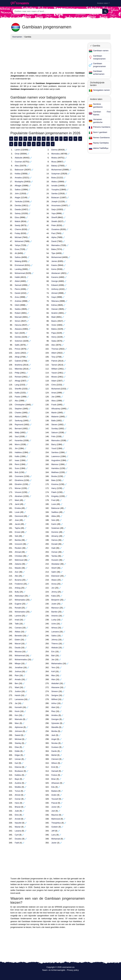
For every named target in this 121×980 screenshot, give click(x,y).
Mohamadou (20, 600)
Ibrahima (19, 365)
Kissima (55, 484)
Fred (53, 500)
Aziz (17, 572)
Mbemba (19, 369)
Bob (16, 472)
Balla (54, 421)
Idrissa (54, 628)
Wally (17, 433)
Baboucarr (19, 170)
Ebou (17, 217)
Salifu (17, 345)
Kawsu (54, 265)
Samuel (18, 285)
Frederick (19, 584)
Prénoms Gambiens (102, 127)
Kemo (54, 269)
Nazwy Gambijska (101, 143)
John (17, 194)
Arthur (54, 703)
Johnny (54, 640)
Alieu (17, 166)
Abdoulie (19, 158)
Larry (54, 835)
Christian (19, 556)
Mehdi (54, 755)
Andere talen (103, 3)
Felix (53, 437)
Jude (17, 811)
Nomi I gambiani (100, 132)
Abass (54, 580)
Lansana (55, 632)
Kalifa (17, 393)
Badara (54, 791)
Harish (18, 695)
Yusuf (54, 448)
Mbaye (18, 664)
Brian (54, 779)
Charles (18, 413)
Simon (17, 321)
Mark (17, 500)
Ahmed (54, 293)
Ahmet (18, 795)
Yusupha (55, 190)
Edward (55, 285)
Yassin (54, 373)
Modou (54, 158)
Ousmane (19, 476)
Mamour (55, 464)
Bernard (18, 429)
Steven (54, 425)
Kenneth (18, 707)
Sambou (55, 452)
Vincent (18, 492)
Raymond (19, 425)
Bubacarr (55, 198)
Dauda (18, 648)
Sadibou (55, 512)
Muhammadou (21, 660)
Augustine (56, 460)
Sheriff (54, 217)
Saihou (18, 257)
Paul (53, 233)
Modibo (18, 787)
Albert (54, 353)
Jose (17, 520)
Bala (53, 480)
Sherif (54, 568)
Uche (54, 624)
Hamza (54, 540)
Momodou (56, 154)
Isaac (17, 460)
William (54, 369)
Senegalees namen (101, 90)
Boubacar (19, 771)
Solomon (19, 341)
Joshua (18, 671)
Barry (54, 444)
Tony (53, 357)
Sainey (18, 213)
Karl (16, 763)
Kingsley (55, 496)
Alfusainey (56, 409)
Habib (17, 277)
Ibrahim (55, 313)
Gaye (54, 297)
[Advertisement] (48, 56)
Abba (54, 516)
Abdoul (18, 417)
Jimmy (54, 592)
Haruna (18, 325)
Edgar (17, 755)
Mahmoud (19, 560)
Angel (54, 739)
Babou (54, 329)
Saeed (18, 735)
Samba (54, 194)
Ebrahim (18, 484)
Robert (18, 313)
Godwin (55, 827)
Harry (54, 488)
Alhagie (18, 186)
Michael (18, 237)
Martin (54, 413)
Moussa (18, 652)
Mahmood (56, 819)
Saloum (55, 433)
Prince (17, 349)
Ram (17, 675)
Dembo (18, 337)
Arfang (18, 588)
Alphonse (19, 727)
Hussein (55, 560)
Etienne (18, 767)
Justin (54, 604)
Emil (53, 767)
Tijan (53, 253)
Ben (16, 683)
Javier (54, 843)
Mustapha (19, 182)
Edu (53, 787)
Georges (55, 719)
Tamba (54, 556)
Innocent (18, 544)
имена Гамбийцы (101, 148)
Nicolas (55, 743)
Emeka (18, 508)
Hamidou (55, 468)
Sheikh (54, 221)
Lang (17, 385)
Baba (54, 249)
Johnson (18, 731)
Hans (17, 803)
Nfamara (55, 301)
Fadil (17, 843)
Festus (54, 775)
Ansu (17, 297)
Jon (53, 588)
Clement (55, 759)
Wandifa (55, 727)
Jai (16, 703)
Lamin (17, 150)
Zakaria (18, 564)
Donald (54, 544)
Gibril (17, 305)
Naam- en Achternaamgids (54, 970)
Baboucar (55, 508)
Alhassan (55, 783)
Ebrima (54, 150)
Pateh (54, 492)
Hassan (55, 309)
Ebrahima (19, 480)
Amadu (18, 679)
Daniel (17, 293)
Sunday (55, 429)
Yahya (17, 245)
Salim (54, 572)
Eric (53, 652)
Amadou (18, 178)
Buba (54, 178)
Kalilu (17, 456)
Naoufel (18, 823)
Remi (17, 464)
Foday (17, 233)
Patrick (54, 361)
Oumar (18, 799)
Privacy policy (73, 970)
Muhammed (56, 170)
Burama (18, 580)
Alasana (18, 329)
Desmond (19, 516)
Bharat (18, 807)
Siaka (54, 341)
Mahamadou (57, 664)
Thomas (55, 349)
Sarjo (54, 209)
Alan (53, 679)
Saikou (18, 190)
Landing (18, 269)
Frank (54, 405)
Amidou (55, 715)
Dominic (55, 532)
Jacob (17, 524)
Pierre (17, 289)
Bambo (54, 612)
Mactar (18, 827)
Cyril (17, 835)
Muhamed (56, 389)
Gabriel (18, 361)
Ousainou (55, 229)
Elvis (17, 815)
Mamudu (19, 719)
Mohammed (56, 257)
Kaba (54, 596)
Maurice (55, 815)
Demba (18, 205)
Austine (18, 783)
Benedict (19, 636)
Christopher (20, 405)
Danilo (54, 751)
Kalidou (18, 775)
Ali (16, 253)
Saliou (54, 636)
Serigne (55, 695)
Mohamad (56, 839)
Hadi (53, 548)
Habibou (18, 452)
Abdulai (55, 648)
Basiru (54, 321)
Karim (54, 524)
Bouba (54, 476)
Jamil (17, 504)
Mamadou (56, 245)
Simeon (55, 691)
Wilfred (54, 699)
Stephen (18, 409)
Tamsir (54, 365)
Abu (16, 401)
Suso (17, 468)
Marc (17, 723)
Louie (17, 512)
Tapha (17, 528)
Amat (54, 393)
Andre (54, 795)
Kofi (53, 671)
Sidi (16, 536)
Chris (54, 385)
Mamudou (56, 440)
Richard (18, 377)
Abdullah (55, 683)
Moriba (54, 731)
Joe (53, 397)
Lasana (18, 831)
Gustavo (55, 747)
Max (53, 675)
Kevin (17, 711)
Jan (53, 660)
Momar (18, 488)
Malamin (55, 417)
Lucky (54, 620)
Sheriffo (18, 389)
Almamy (55, 536)
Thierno (55, 644)
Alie (16, 576)
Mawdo (18, 568)
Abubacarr (56, 273)
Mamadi (18, 317)
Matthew (55, 472)
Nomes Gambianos (101, 138)
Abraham (19, 496)
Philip (17, 373)
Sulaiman (55, 528)
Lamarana (19, 699)
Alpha (54, 237)
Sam (17, 333)
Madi (53, 317)
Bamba (18, 540)
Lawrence (56, 456)
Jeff (53, 831)
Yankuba (19, 202)
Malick (17, 221)
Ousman (18, 162)
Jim (16, 448)
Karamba (19, 440)
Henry (54, 337)
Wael (17, 687)
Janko (17, 353)
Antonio (55, 616)
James (54, 261)
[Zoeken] (105, 11)
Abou (54, 401)
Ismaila (54, 186)
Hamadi (55, 771)
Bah (53, 656)
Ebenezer (55, 576)
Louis (54, 504)
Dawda (18, 209)
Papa (54, 333)
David (54, 241)
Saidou (18, 309)
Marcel (18, 644)
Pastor (18, 397)
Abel (53, 707)
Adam (54, 381)
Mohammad (20, 656)
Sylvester (55, 723)
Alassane (55, 687)
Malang (18, 261)
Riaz (53, 711)
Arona (54, 584)
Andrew (18, 301)
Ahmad (18, 552)
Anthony (55, 289)
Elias (17, 747)
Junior (54, 807)
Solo (53, 520)
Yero (53, 668)
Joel (53, 811)
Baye (17, 779)
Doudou (18, 839)
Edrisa (54, 305)
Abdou (54, 182)
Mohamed (19, 241)
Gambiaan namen (101, 51)
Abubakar (55, 564)
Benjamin (55, 600)
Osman (54, 552)
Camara (18, 628)
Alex (53, 345)
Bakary (54, 166)
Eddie (17, 751)
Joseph (54, 202)
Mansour (55, 608)
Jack (53, 735)
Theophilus (56, 823)
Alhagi (17, 381)
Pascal (54, 803)
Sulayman (56, 174)
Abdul (17, 281)
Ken (16, 715)
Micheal (18, 739)
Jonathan (19, 668)
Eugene (18, 604)
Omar (17, 154)
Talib (17, 624)
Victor (54, 325)
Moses (54, 377)
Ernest (18, 532)
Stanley (18, 743)
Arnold (18, 819)
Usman (18, 759)
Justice (18, 691)
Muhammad (20, 273)
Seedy (17, 225)
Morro (17, 444)
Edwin (17, 640)
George (55, 281)
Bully (17, 592)
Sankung (19, 421)
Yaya (54, 213)
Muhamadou (20, 612)
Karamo (55, 277)
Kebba (18, 174)
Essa (17, 249)
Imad (17, 620)
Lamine (18, 616)
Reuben (18, 548)
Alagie (17, 198)
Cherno (18, 229)
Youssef (55, 799)
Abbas (17, 632)
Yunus (17, 791)
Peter (54, 225)
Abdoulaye (19, 596)
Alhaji (17, 357)
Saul (17, 437)
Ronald (18, 608)
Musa (54, 162)
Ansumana (56, 205)
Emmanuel (19, 265)
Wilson (54, 763)
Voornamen (17, 37)
